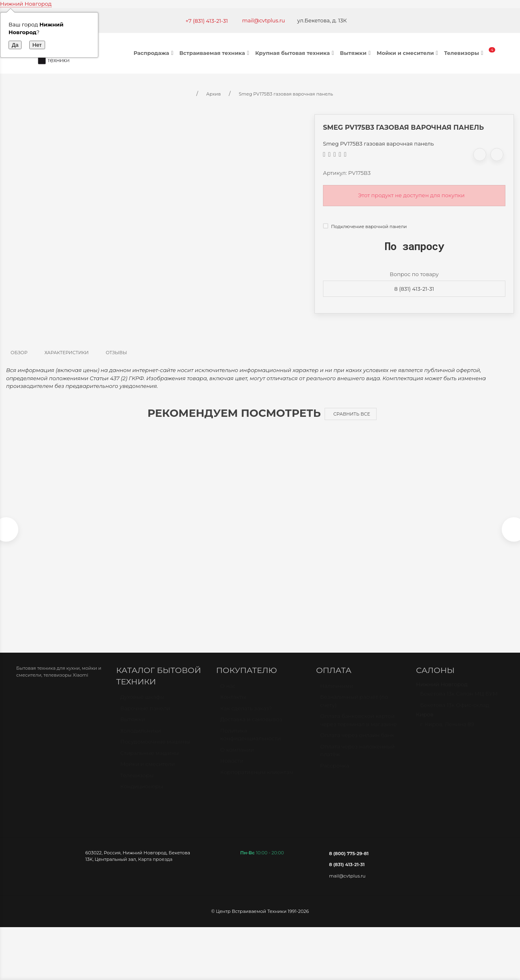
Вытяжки (356, 53)
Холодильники (141, 738)
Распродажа (155, 53)
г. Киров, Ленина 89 (447, 732)
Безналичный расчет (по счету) (354, 709)
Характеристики (67, 353)
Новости (232, 769)
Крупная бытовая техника (296, 53)
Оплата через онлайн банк (357, 743)
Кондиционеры (142, 795)
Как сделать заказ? (246, 716)
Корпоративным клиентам (257, 780)
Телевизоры (465, 53)
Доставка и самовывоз (251, 727)
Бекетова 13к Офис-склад (455, 713)
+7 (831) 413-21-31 (207, 21)
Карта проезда (155, 864)
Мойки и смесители (408, 53)
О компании (237, 758)
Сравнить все (352, 414)
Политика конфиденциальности (250, 743)
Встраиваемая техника (215, 53)
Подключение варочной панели (365, 226)
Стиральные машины (149, 761)
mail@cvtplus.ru (264, 20)
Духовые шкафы (142, 705)
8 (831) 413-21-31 (414, 289)
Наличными (337, 694)
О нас (228, 694)
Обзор (19, 353)
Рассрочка (335, 774)
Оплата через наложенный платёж (357, 759)
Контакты (233, 705)
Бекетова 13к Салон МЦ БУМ (459, 702)
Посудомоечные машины (155, 750)
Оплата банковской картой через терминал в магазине (359, 728)
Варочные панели (145, 716)
